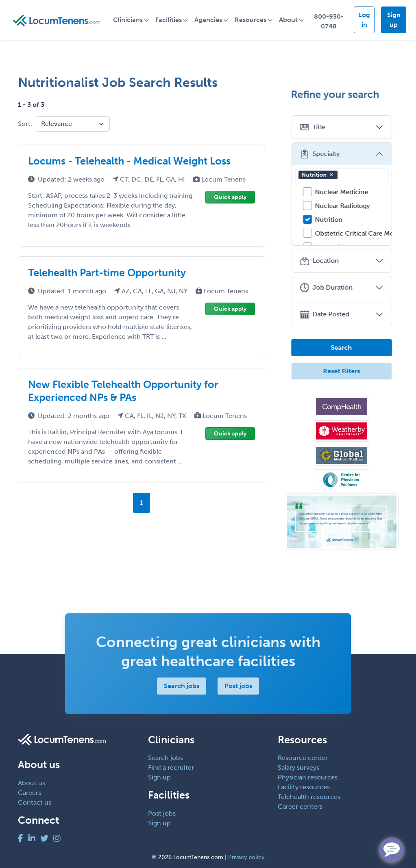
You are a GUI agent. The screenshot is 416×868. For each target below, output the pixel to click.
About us (32, 783)
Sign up (394, 20)
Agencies (209, 20)
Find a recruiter (171, 767)
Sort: (25, 124)
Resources (252, 20)
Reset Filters (341, 371)
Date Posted (325, 314)
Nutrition (318, 175)
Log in (365, 20)
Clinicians (129, 20)
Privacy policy (246, 857)
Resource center (303, 758)
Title (313, 127)
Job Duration (326, 288)
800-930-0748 (330, 21)
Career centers (300, 806)
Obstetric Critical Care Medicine (364, 233)
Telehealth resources (309, 797)
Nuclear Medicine (342, 192)
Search (342, 347)
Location (319, 261)
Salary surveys (298, 767)
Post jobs (238, 686)
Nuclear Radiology (343, 206)
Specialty (320, 154)
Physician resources (308, 777)
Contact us (35, 802)
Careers (29, 793)
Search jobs (182, 686)
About (290, 20)
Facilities (170, 20)
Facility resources (304, 787)
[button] (331, 175)
